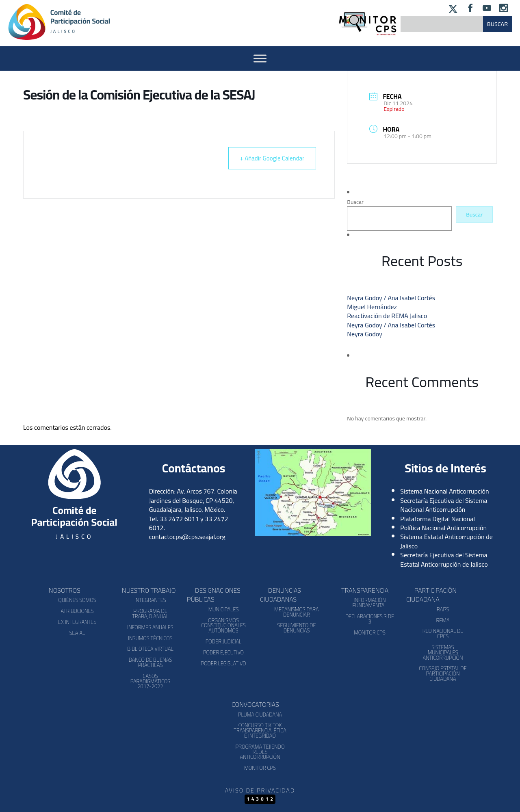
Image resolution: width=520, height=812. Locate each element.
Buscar (355, 202)
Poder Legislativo (223, 663)
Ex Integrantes (77, 622)
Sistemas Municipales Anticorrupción (443, 652)
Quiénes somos (77, 600)
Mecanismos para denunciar (296, 612)
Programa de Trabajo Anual (150, 614)
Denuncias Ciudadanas (281, 595)
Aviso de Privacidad (260, 790)
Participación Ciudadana (431, 595)
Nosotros (65, 590)
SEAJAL (77, 633)
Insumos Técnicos (150, 638)
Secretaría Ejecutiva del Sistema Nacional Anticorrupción (444, 505)
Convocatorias (255, 704)
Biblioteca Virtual (150, 649)
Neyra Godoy (364, 334)
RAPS (443, 609)
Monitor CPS (370, 632)
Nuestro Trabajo (149, 590)
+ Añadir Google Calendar (272, 158)
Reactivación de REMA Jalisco (387, 316)
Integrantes (150, 600)
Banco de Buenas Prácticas (150, 662)
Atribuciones (77, 611)
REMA (443, 620)
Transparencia (365, 590)
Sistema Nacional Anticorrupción (444, 491)
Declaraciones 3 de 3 (370, 619)
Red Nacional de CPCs (443, 633)
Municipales (224, 609)
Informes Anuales (150, 627)
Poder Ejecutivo (223, 652)
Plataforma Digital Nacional (438, 519)
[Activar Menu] (260, 58)
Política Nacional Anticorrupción (443, 528)
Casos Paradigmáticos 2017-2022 (150, 681)
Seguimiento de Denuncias (296, 628)
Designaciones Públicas (214, 595)
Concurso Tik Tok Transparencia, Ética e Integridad (260, 730)
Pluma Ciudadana (260, 715)
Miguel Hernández (372, 307)
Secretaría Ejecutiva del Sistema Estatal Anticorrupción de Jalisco (444, 559)
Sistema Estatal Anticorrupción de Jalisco (446, 541)
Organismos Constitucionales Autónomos (223, 626)
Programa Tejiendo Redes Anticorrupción (260, 752)
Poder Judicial (224, 641)
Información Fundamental (370, 603)
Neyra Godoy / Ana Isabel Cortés (391, 298)
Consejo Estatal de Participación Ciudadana (443, 673)
